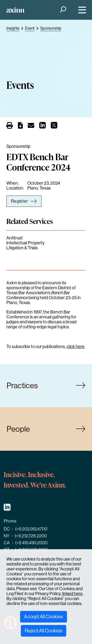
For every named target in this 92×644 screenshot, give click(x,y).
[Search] (62, 10)
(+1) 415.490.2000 (31, 543)
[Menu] (81, 10)
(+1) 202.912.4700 (31, 529)
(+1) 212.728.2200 (31, 536)
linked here (72, 594)
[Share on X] (54, 127)
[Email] (31, 126)
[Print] (10, 126)
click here (75, 347)
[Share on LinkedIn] (43, 127)
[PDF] (20, 126)
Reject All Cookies (44, 631)
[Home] (15, 10)
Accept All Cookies (44, 617)
